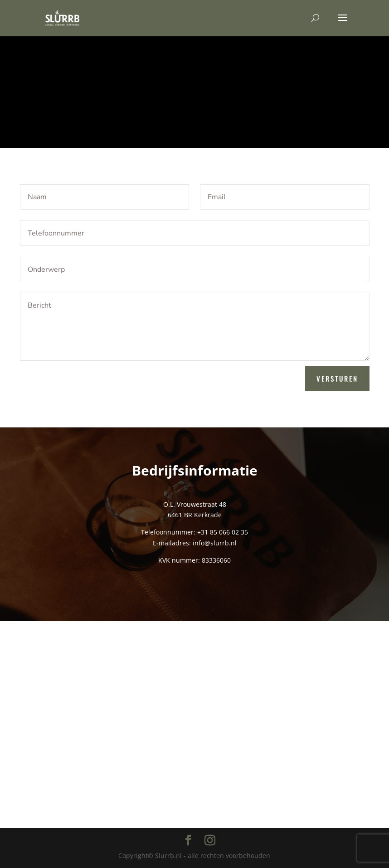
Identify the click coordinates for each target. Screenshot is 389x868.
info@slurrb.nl (215, 543)
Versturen (337, 378)
